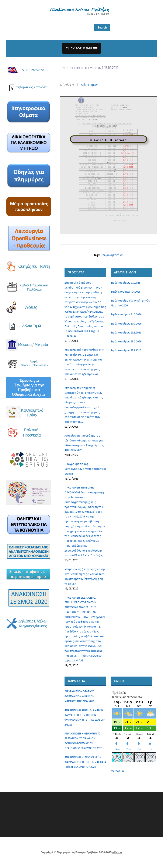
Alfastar (117, 852)
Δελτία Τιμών (89, 85)
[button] (81, 48)
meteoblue (118, 771)
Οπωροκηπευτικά (112, 255)
